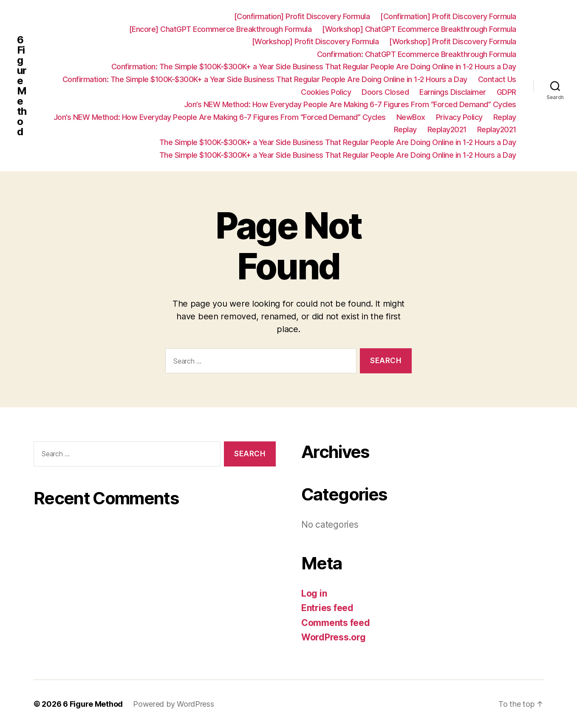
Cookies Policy (326, 92)
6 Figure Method (22, 86)
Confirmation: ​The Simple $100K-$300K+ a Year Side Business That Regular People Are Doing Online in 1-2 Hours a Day (314, 67)
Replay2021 (447, 129)
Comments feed (336, 623)
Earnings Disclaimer (453, 92)
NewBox (411, 117)
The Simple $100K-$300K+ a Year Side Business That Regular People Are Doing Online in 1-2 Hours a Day (338, 142)
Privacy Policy (459, 117)
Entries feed (327, 608)
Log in (314, 593)
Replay (505, 117)
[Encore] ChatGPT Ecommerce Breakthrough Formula (221, 29)
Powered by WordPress (174, 704)
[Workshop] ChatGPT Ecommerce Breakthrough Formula (419, 29)
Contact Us (497, 79)
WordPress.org (334, 637)
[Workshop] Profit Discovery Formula (315, 41)
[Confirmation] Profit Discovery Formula (302, 16)
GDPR (506, 92)
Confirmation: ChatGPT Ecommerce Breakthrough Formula (417, 54)
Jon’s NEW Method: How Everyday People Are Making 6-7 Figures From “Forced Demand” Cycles (350, 104)
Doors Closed (385, 92)
